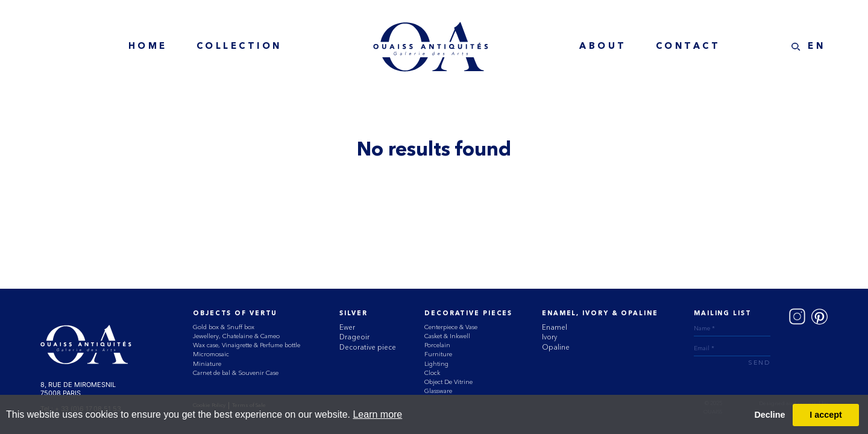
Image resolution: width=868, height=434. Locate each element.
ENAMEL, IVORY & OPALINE (600, 314)
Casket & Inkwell (447, 336)
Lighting (436, 364)
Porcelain (437, 345)
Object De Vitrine (448, 382)
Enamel (555, 327)
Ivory (549, 337)
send (759, 363)
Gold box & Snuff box (224, 327)
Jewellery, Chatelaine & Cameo (236, 336)
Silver (353, 314)
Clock (432, 373)
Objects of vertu (235, 314)
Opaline (556, 347)
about (603, 47)
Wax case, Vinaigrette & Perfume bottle (247, 345)
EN (816, 47)
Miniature (207, 364)
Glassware (438, 391)
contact (688, 47)
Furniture (438, 354)
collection (239, 47)
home (148, 47)
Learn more (377, 414)
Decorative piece (368, 347)
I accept (826, 415)
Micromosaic (211, 354)
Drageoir (354, 337)
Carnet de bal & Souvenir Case (236, 373)
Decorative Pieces (468, 314)
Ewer (347, 327)
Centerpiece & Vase (451, 327)
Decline (769, 415)
